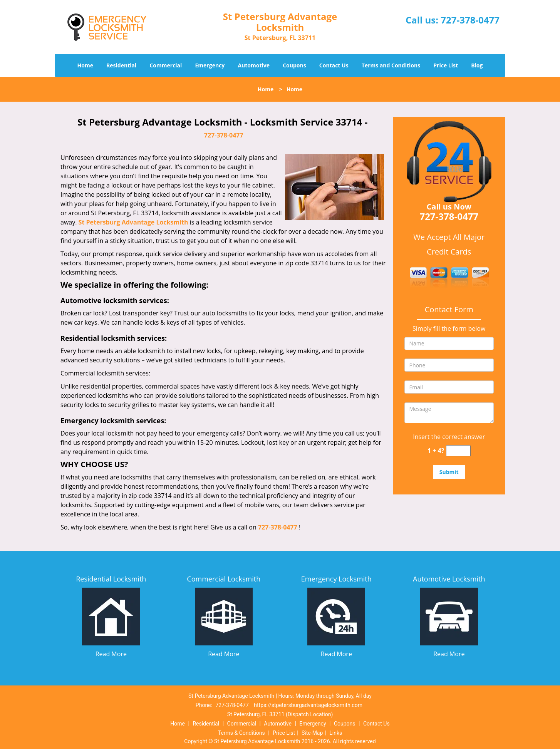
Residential (121, 65)
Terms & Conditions (241, 733)
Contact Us (334, 65)
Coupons (294, 65)
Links (336, 733)
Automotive (254, 65)
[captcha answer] (458, 451)
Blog (477, 65)
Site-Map (312, 733)
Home (85, 65)
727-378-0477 (470, 20)
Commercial (166, 65)
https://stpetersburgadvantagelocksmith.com (308, 705)
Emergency (210, 65)
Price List (446, 65)
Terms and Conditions (391, 65)
